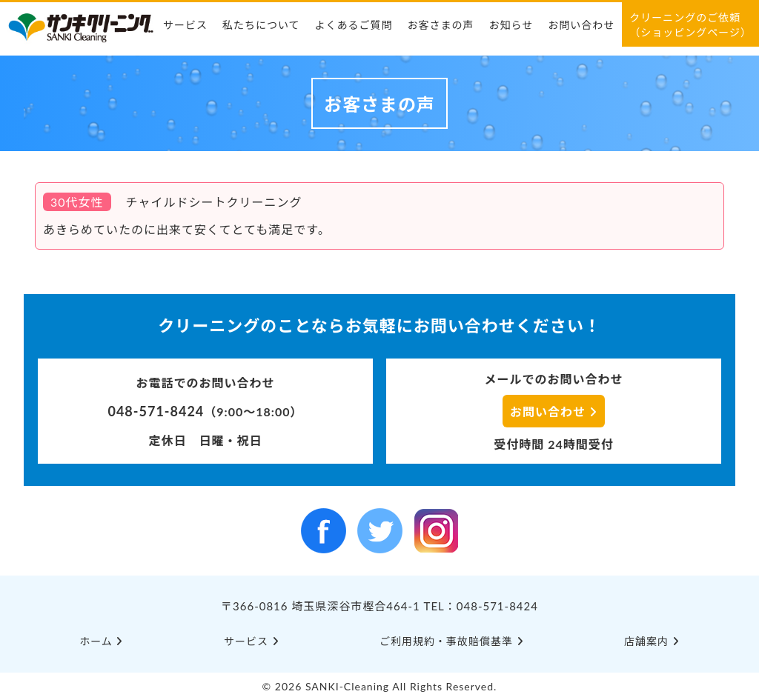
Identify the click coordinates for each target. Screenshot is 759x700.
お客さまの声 (441, 25)
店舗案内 (652, 641)
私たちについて (261, 25)
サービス (185, 25)
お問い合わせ (581, 25)
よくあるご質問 (354, 25)
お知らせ (511, 25)
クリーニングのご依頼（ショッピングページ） (690, 25)
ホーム (101, 641)
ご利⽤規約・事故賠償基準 (452, 641)
